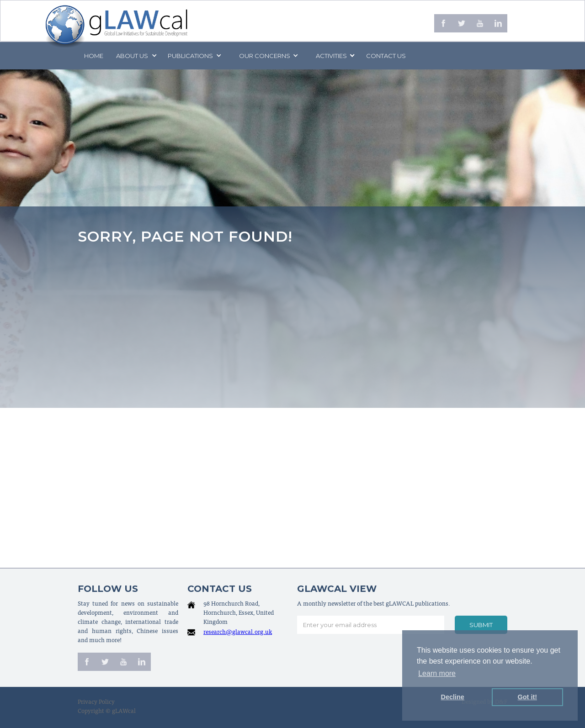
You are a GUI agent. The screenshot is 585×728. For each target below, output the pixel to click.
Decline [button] (453, 697)
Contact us (386, 56)
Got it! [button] (527, 697)
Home (94, 56)
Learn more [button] (437, 673)
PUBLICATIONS (190, 56)
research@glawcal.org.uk (238, 633)
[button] (136, 56)
